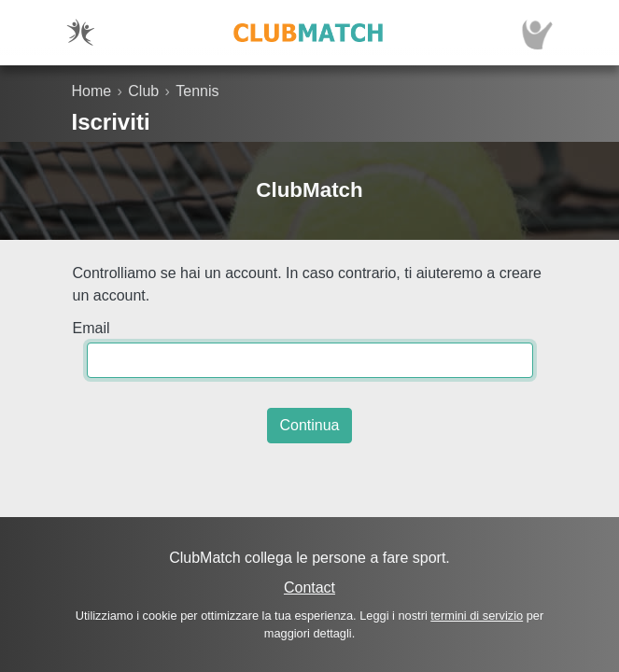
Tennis (197, 91)
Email (91, 328)
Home (92, 91)
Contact (309, 588)
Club (143, 91)
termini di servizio (477, 616)
